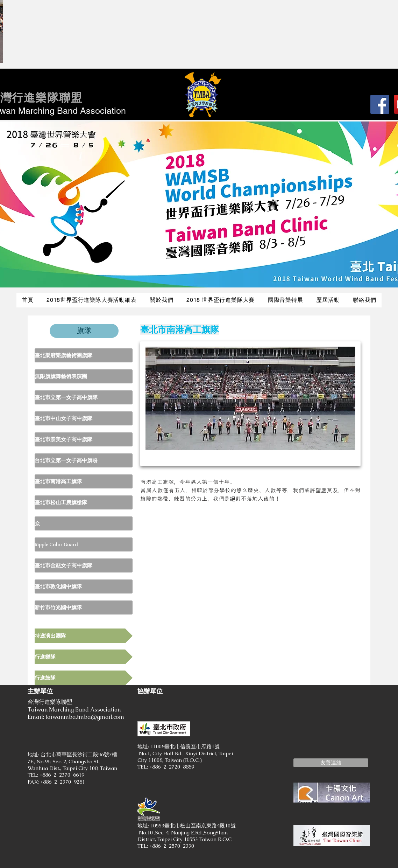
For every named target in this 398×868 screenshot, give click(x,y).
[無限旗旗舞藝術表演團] (84, 376)
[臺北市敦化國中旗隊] (84, 586)
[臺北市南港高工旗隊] (84, 481)
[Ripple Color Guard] (84, 544)
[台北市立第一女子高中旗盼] (84, 460)
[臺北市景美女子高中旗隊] (84, 439)
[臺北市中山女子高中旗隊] (84, 418)
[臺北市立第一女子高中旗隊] (84, 397)
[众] (84, 523)
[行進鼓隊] (84, 678)
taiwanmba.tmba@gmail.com (85, 717)
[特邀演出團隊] (84, 636)
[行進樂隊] (84, 657)
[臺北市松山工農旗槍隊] (84, 502)
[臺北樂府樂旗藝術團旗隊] (84, 355)
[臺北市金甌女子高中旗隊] (84, 565)
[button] (331, 763)
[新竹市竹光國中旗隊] (84, 607)
